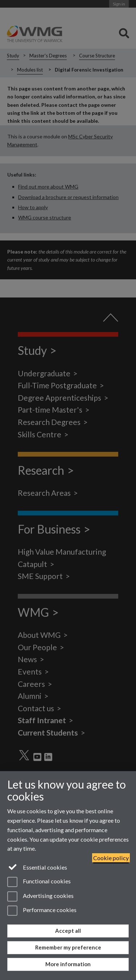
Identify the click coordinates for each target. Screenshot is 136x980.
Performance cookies (42, 911)
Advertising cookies (40, 896)
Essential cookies (37, 867)
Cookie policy (111, 858)
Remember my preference (68, 947)
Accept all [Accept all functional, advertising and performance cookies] (68, 931)
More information (68, 964)
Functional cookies (39, 882)
